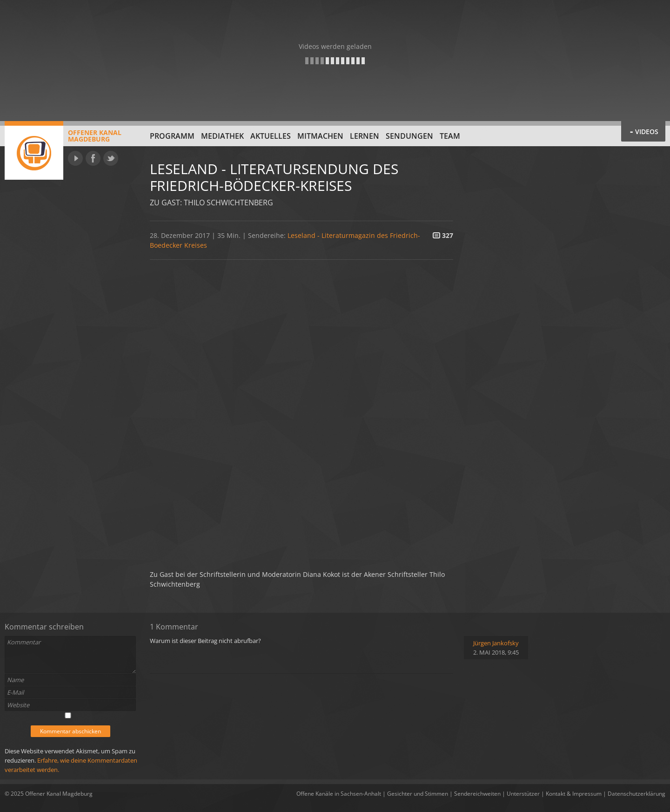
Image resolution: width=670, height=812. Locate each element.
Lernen (365, 136)
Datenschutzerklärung (636, 794)
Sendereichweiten (477, 794)
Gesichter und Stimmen (418, 794)
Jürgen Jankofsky (496, 643)
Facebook (93, 158)
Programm (172, 136)
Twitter (111, 158)
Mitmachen (320, 136)
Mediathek (222, 136)
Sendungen (409, 136)
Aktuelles (271, 136)
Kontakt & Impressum (574, 794)
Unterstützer (523, 794)
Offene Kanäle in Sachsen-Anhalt (339, 794)
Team (450, 136)
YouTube (75, 158)
